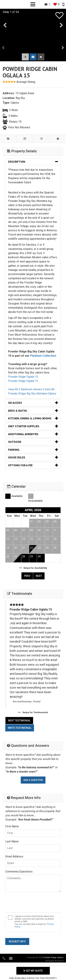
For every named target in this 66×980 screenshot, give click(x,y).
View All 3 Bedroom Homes (25, 389)
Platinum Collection (43, 356)
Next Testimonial (19, 721)
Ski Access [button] (15, 403)
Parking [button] (14, 450)
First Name (12, 826)
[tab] (33, 162)
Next (39, 576)
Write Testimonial (20, 728)
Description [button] (17, 162)
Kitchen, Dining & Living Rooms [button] (30, 418)
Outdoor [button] (15, 442)
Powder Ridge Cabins (53, 958)
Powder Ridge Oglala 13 (23, 381)
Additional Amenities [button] (23, 434)
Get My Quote (33, 971)
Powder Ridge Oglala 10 (23, 377)
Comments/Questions (19, 872)
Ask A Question (33, 780)
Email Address (14, 856)
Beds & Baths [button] (18, 411)
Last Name (12, 841)
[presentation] (4, 48)
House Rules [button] (17, 457)
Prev (27, 576)
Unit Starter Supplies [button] (24, 426)
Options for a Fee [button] (20, 465)
